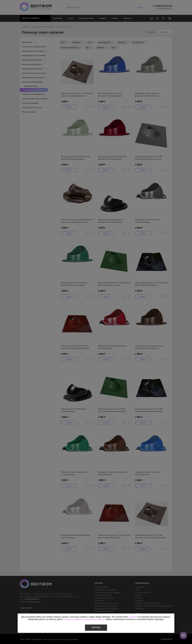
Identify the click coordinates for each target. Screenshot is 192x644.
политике (133, 617)
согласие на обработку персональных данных (84, 619)
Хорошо (96, 628)
